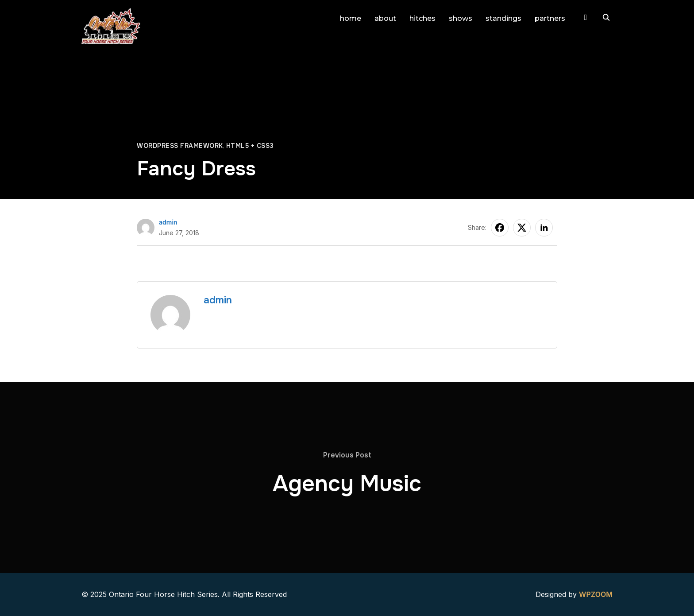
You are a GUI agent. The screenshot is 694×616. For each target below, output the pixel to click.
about (385, 18)
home (351, 18)
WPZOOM (596, 594)
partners (550, 18)
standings (503, 18)
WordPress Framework (180, 146)
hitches (422, 18)
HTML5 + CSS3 (250, 146)
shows (461, 18)
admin (168, 222)
